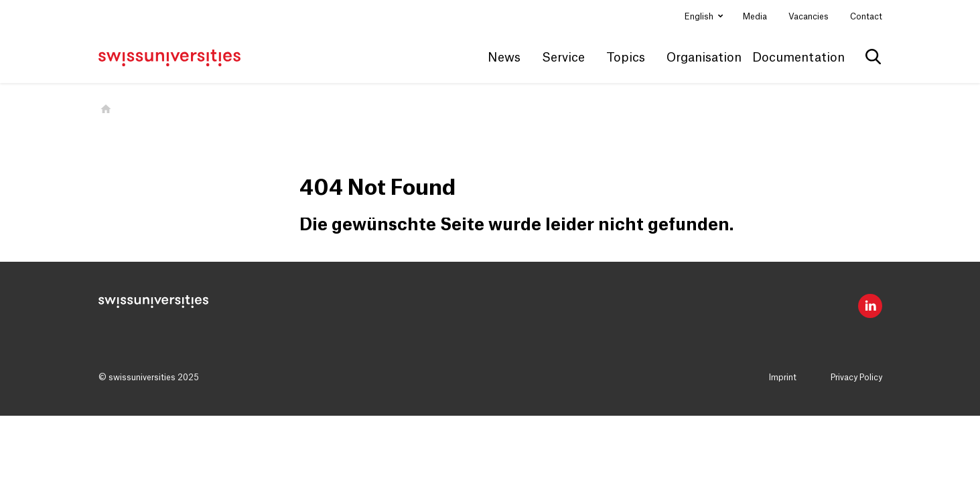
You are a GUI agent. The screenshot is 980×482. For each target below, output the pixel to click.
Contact (866, 17)
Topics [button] (626, 58)
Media (755, 17)
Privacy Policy (856, 378)
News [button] (504, 58)
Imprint (783, 378)
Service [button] (563, 58)
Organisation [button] (704, 58)
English (700, 17)
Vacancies (809, 17)
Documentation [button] (798, 58)
